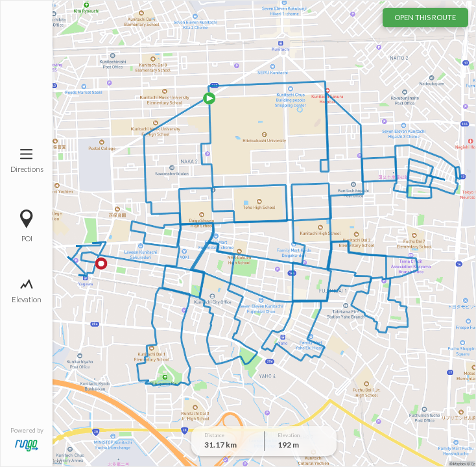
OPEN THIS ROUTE (425, 17)
